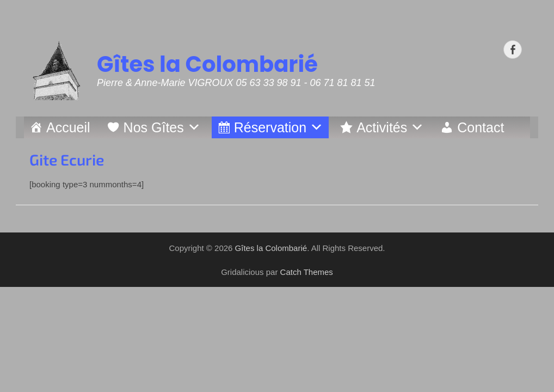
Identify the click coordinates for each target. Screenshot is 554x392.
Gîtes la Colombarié (207, 64)
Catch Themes (307, 272)
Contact (481, 127)
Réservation (270, 127)
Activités (382, 127)
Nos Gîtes (154, 127)
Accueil (68, 127)
